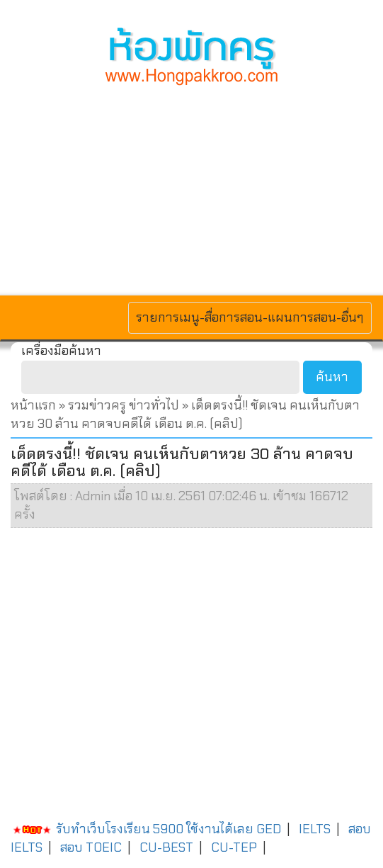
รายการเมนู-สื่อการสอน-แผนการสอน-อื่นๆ (250, 317)
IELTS (315, 829)
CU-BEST (166, 847)
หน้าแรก (33, 405)
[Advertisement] (191, 188)
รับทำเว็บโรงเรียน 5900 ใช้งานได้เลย (132, 829)
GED (269, 829)
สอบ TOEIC (91, 847)
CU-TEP (234, 847)
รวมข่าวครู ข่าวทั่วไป (124, 405)
